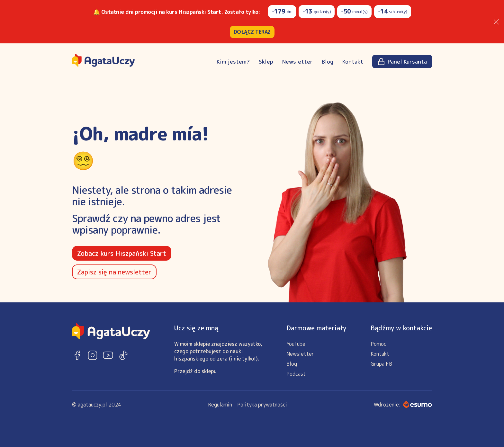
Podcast (296, 374)
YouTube (296, 344)
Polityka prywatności (262, 405)
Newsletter (297, 62)
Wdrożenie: (403, 405)
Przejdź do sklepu (195, 371)
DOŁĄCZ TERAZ (252, 32)
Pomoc (378, 344)
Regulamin (220, 405)
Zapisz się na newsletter (114, 272)
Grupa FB (381, 364)
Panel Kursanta (402, 62)
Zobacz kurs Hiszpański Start (122, 253)
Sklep (266, 62)
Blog (328, 62)
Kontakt (353, 62)
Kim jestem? (233, 62)
